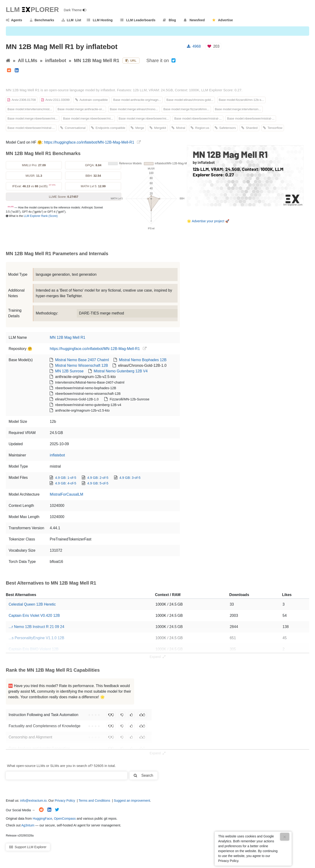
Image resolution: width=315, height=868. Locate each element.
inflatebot (56, 60)
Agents (14, 20)
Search (143, 775)
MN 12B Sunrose (69, 371)
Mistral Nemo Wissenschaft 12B (82, 365)
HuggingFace (42, 819)
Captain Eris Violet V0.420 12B (34, 616)
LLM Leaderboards (138, 20)
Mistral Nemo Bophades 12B (143, 360)
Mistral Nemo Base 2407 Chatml (82, 360)
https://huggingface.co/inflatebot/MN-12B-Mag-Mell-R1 (89, 142)
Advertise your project (208, 221)
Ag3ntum (28, 825)
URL (131, 61)
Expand (157, 657)
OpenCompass (65, 819)
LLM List (71, 20)
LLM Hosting (100, 20)
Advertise (223, 20)
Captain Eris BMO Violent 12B (34, 649)
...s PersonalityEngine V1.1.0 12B (36, 638)
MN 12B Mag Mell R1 (97, 60)
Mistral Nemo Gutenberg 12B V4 (121, 371)
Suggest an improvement (132, 801)
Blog (169, 20)
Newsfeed (194, 20)
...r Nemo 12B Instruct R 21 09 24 (36, 627)
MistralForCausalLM (66, 494)
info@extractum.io (33, 801)
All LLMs (28, 60)
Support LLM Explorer (28, 847)
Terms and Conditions (94, 801)
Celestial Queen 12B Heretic (32, 604)
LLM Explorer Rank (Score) (41, 216)
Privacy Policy (65, 801)
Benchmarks (42, 20)
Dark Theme (75, 10)
